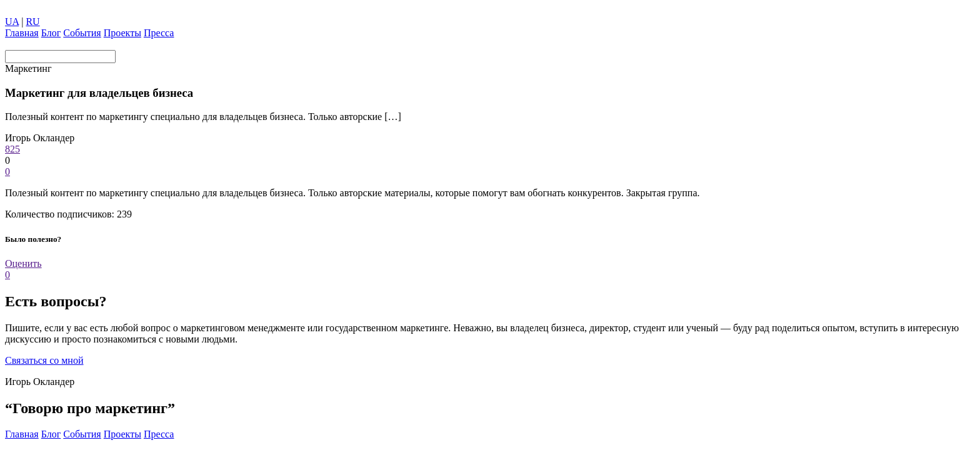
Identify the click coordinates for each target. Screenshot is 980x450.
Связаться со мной (44, 360)
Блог (51, 33)
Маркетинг (28, 68)
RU (32, 22)
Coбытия (82, 33)
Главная (22, 33)
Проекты (122, 33)
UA (12, 22)
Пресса (159, 33)
